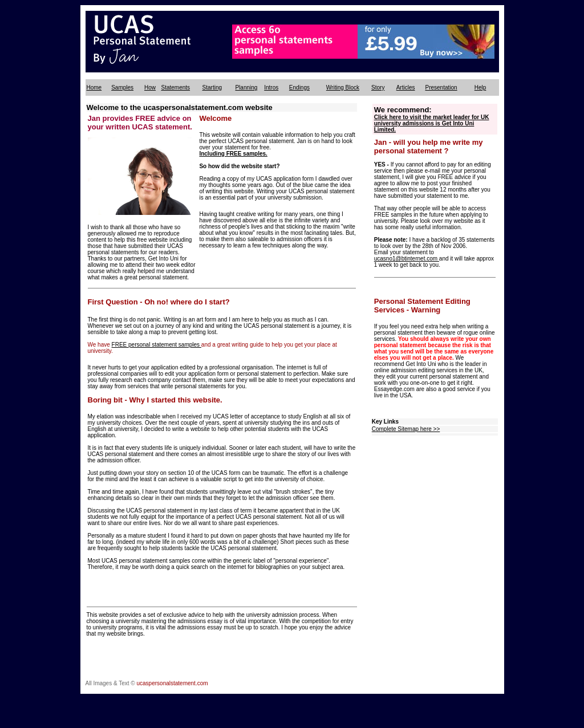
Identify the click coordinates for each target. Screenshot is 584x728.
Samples (122, 88)
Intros (271, 88)
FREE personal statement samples (157, 345)
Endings (299, 88)
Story (378, 88)
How (150, 88)
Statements (175, 88)
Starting (212, 88)
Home (94, 88)
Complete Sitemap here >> (406, 429)
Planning (246, 88)
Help (480, 88)
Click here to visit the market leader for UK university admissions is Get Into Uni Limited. (432, 123)
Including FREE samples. (233, 154)
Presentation (441, 88)
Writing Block (343, 88)
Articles (406, 88)
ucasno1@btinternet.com (407, 259)
